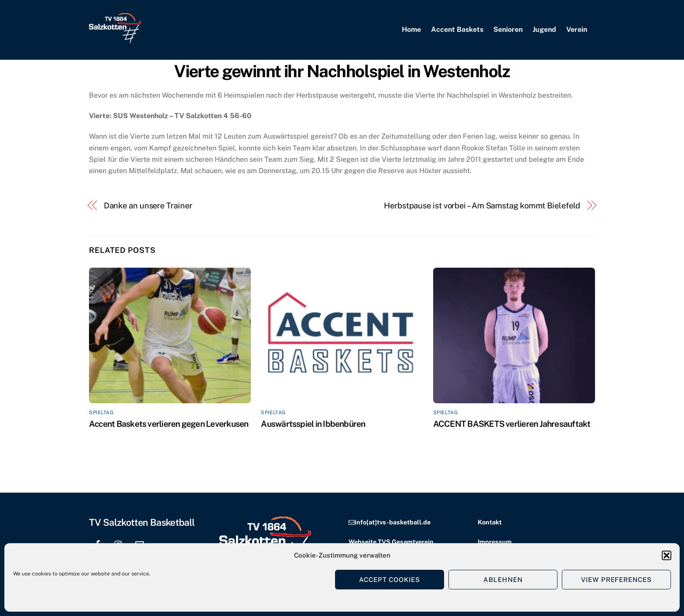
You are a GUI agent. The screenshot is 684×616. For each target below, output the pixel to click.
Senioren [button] (508, 29)
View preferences (617, 580)
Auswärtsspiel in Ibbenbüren (313, 424)
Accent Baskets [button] (457, 29)
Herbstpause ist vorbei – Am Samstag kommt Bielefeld (482, 206)
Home (411, 29)
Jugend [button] (544, 29)
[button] (667, 555)
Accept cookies (390, 580)
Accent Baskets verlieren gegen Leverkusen (169, 424)
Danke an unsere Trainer (148, 206)
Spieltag (101, 412)
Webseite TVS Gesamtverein (391, 542)
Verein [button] (577, 29)
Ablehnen (503, 580)
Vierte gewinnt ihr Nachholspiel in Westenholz (342, 71)
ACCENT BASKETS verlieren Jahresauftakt (512, 424)
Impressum (495, 542)
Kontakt (490, 522)
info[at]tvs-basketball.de (393, 522)
